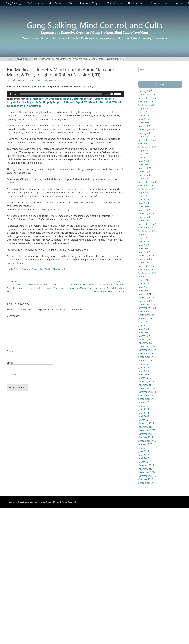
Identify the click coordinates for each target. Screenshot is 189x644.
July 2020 (143, 322)
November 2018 (147, 392)
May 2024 (144, 161)
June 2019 (144, 367)
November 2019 (147, 350)
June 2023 (144, 200)
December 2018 (147, 388)
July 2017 (143, 448)
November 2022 (147, 224)
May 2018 (144, 413)
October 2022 (146, 227)
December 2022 (147, 220)
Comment (13, 316)
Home (11, 59)
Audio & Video (24, 59)
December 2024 (147, 137)
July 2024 (143, 154)
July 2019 (143, 364)
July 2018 (143, 406)
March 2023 (145, 210)
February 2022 (146, 255)
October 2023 (146, 186)
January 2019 (145, 385)
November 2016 (147, 476)
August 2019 (145, 360)
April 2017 (144, 458)
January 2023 (145, 217)
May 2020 (144, 329)
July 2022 (143, 238)
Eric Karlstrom (34, 80)
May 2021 (144, 287)
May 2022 (144, 245)
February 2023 (146, 214)
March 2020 (145, 336)
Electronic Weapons (91, 3)
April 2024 (144, 165)
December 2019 (147, 346)
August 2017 (145, 444)
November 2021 (147, 266)
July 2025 (143, 112)
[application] (65, 94)
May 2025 (144, 119)
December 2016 (147, 472)
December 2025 (147, 95)
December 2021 (147, 262)
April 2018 (144, 416)
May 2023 (144, 203)
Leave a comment (51, 80)
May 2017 (144, 455)
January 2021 (145, 301)
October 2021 (146, 269)
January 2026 (145, 91)
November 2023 (147, 182)
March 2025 (145, 126)
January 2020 (145, 343)
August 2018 (145, 402)
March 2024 (145, 168)
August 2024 (145, 151)
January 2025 (145, 133)
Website (11, 374)
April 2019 (144, 374)
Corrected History (160, 3)
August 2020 (145, 318)
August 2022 (145, 234)
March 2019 (145, 378)
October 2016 (146, 479)
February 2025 (146, 130)
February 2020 (146, 339)
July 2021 (143, 280)
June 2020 (144, 325)
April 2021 (144, 290)
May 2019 (144, 371)
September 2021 (147, 273)
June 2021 (144, 283)
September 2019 (147, 357)
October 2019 (146, 353)
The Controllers (136, 3)
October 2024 (146, 144)
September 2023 (147, 189)
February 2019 (146, 381)
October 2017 (146, 437)
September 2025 (147, 105)
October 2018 (146, 395)
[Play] (11, 94)
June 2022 (144, 241)
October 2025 (146, 102)
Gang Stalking (13, 3)
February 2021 (146, 297)
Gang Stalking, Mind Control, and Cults (42, 502)
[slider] (61, 94)
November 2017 (147, 434)
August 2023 (145, 193)
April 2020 (144, 332)
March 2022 (145, 252)
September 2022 (147, 231)
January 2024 (145, 175)
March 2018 (145, 420)
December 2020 (147, 304)
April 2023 (144, 207)
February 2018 (146, 423)
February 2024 (146, 172)
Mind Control (56, 3)
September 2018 (147, 399)
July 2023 (143, 196)
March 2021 (145, 294)
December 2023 (147, 179)
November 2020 (147, 308)
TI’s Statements (35, 3)
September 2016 (147, 483)
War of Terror (115, 3)
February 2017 (146, 465)
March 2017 (145, 462)
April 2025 (144, 123)
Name (11, 351)
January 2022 (145, 259)
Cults (72, 3)
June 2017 (144, 451)
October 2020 (146, 311)
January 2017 (145, 469)
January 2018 (145, 427)
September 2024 (147, 147)
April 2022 (144, 248)
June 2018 (144, 409)
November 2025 (147, 98)
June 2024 (144, 158)
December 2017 (147, 430)
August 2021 (145, 276)
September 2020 (147, 315)
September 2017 (147, 441)
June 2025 (144, 116)
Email (11, 363)
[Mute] (112, 94)
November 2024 (147, 140)
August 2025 (145, 109)
